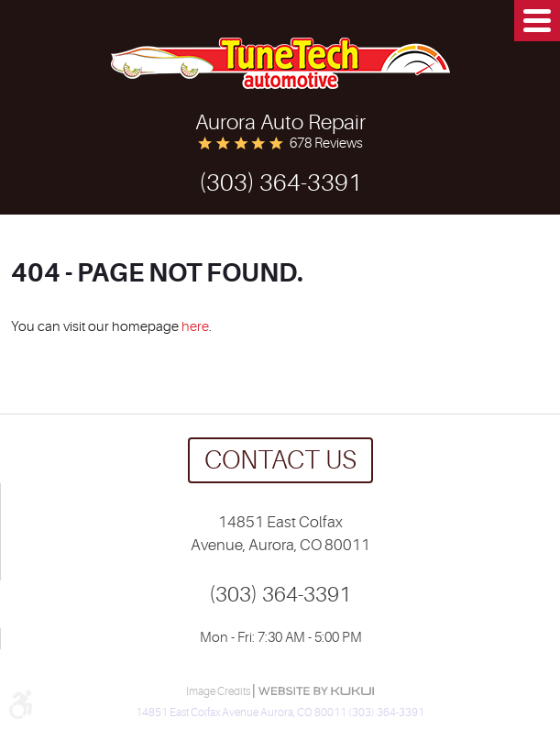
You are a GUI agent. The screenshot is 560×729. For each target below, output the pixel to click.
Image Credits (219, 691)
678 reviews (326, 144)
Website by (316, 691)
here (195, 327)
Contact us (280, 460)
